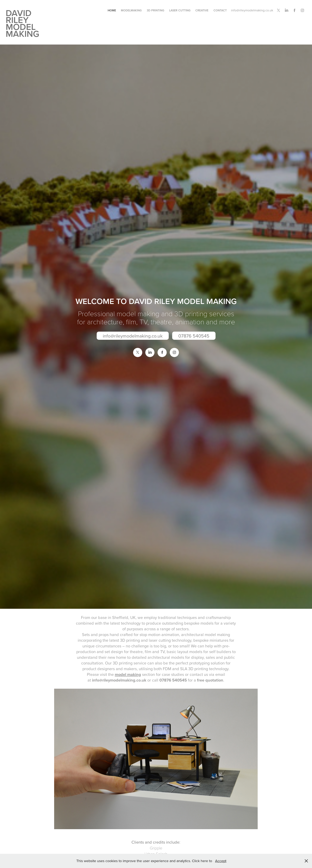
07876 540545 (194, 336)
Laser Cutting (180, 10)
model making (128, 674)
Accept (221, 861)
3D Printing (155, 10)
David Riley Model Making (22, 23)
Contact (220, 10)
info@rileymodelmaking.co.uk (252, 10)
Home (112, 10)
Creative (202, 10)
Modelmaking (131, 10)
